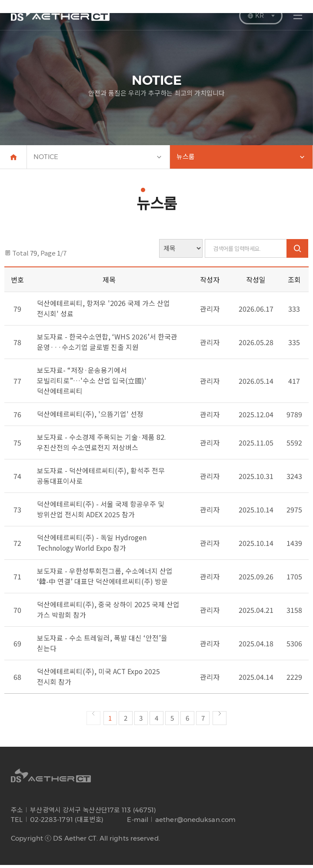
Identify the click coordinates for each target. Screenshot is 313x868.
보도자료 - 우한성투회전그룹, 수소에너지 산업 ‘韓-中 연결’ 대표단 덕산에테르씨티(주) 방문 (105, 579)
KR (261, 16)
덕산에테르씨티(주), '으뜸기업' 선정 (90, 417)
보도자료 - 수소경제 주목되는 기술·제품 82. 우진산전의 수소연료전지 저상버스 (102, 445)
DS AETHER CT (60, 12)
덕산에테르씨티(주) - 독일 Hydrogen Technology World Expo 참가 (92, 545)
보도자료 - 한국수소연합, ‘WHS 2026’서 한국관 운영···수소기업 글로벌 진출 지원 (107, 345)
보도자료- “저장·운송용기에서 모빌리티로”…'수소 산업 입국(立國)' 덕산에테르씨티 (92, 383)
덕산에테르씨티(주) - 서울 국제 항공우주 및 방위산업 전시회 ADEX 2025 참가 (101, 512)
